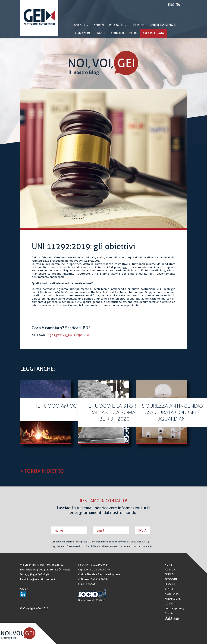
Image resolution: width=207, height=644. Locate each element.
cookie (169, 608)
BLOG (133, 33)
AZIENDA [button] (81, 25)
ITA (178, 5)
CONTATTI (117, 33)
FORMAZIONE (83, 33)
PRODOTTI (118, 25)
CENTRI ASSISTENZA (163, 25)
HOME (168, 565)
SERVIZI (99, 25)
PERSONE (138, 25)
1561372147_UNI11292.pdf (69, 335)
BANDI (101, 33)
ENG (171, 5)
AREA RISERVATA (153, 33)
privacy (180, 608)
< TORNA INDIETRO (42, 471)
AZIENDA (170, 570)
